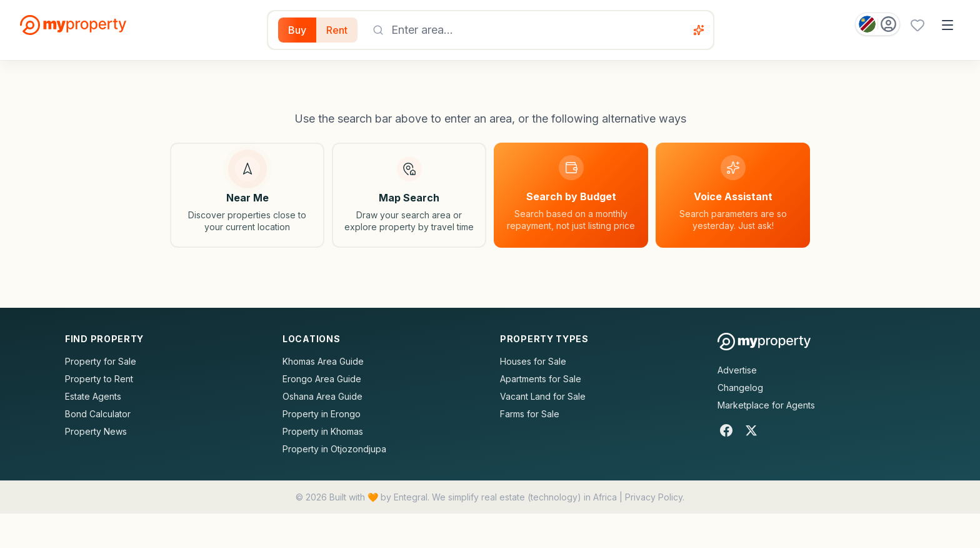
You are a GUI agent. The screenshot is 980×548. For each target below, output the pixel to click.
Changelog (740, 388)
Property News (96, 431)
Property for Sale (101, 361)
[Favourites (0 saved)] (917, 25)
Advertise (737, 370)
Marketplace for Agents (766, 405)
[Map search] (409, 195)
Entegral (411, 497)
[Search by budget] (571, 195)
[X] (751, 430)
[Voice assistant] (699, 30)
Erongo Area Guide (322, 379)
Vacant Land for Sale (543, 396)
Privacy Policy (654, 497)
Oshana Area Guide (322, 396)
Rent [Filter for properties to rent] (337, 30)
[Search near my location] (247, 195)
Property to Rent (99, 379)
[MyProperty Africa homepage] (764, 342)
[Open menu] (947, 25)
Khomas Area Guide (323, 361)
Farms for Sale (530, 414)
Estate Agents (93, 396)
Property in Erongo (322, 414)
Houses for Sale (533, 361)
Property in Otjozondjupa (334, 449)
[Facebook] (726, 430)
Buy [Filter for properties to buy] (297, 30)
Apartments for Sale (541, 379)
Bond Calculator (98, 414)
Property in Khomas (323, 431)
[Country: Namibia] (877, 24)
